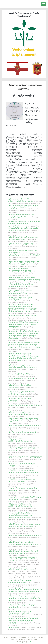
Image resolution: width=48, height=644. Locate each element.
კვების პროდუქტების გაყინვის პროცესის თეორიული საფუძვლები (23, 553)
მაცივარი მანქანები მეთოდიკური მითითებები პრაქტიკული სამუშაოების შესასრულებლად (25, 591)
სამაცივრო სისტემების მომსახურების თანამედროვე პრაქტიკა (23, 394)
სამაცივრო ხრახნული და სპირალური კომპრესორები (24, 607)
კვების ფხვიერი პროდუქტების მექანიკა (24, 318)
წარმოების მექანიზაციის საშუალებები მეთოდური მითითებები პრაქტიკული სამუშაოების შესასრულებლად (25, 517)
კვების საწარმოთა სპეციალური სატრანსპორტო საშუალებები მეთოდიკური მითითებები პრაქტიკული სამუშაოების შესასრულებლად (25, 358)
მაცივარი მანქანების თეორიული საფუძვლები (25, 459)
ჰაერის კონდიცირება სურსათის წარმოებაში (25, 257)
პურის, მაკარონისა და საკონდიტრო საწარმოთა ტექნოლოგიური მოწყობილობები (25, 280)
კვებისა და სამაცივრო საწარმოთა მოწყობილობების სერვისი (24, 286)
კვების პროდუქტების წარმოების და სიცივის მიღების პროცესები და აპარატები (24, 529)
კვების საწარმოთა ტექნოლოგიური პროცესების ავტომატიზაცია (23, 217)
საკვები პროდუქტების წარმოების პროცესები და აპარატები (24, 499)
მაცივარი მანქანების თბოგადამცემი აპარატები (23, 466)
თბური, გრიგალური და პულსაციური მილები (25, 428)
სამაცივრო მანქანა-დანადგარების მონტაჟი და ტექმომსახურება (24, 421)
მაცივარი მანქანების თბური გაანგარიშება (25, 407)
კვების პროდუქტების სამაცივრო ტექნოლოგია (24, 401)
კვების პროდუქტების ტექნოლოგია (24, 573)
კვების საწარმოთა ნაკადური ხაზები (22, 246)
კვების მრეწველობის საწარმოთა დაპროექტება (23, 387)
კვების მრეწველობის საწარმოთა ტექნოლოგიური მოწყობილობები (25, 201)
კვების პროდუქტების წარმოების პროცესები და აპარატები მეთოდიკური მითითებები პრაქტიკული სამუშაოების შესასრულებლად (25, 347)
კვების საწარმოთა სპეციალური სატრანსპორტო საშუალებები (25, 614)
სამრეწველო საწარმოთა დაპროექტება (24, 434)
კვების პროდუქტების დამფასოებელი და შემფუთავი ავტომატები (23, 239)
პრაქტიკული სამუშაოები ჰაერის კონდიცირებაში (23, 300)
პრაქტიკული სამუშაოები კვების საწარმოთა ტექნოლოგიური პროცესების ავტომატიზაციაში (24, 224)
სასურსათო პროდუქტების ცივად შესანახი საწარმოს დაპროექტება (23, 264)
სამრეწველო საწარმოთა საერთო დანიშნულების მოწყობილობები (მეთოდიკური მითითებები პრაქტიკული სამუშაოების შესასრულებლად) (25, 309)
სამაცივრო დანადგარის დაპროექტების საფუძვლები (25, 562)
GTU (29, 642)
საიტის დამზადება (31, 636)
